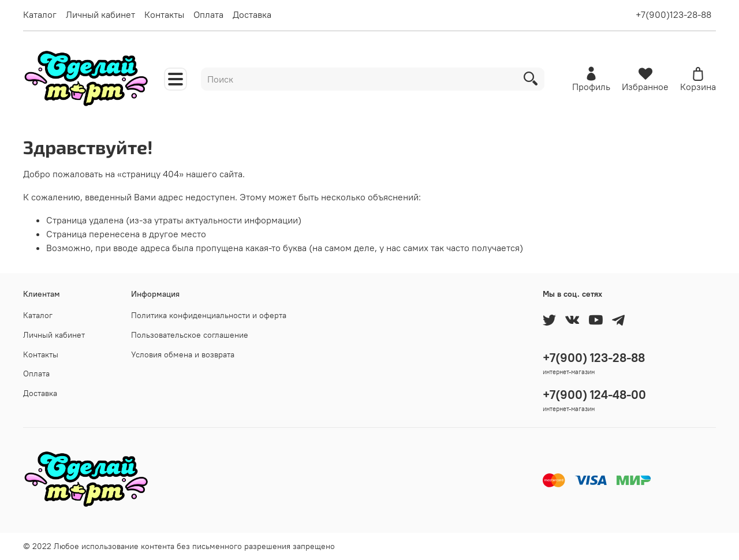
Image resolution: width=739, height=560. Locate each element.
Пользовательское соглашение (190, 335)
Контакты (164, 14)
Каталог (40, 14)
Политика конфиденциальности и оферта (209, 315)
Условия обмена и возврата (183, 354)
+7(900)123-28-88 (673, 14)
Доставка (252, 14)
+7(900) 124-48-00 (594, 395)
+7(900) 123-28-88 (594, 358)
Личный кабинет (100, 14)
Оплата (208, 14)
